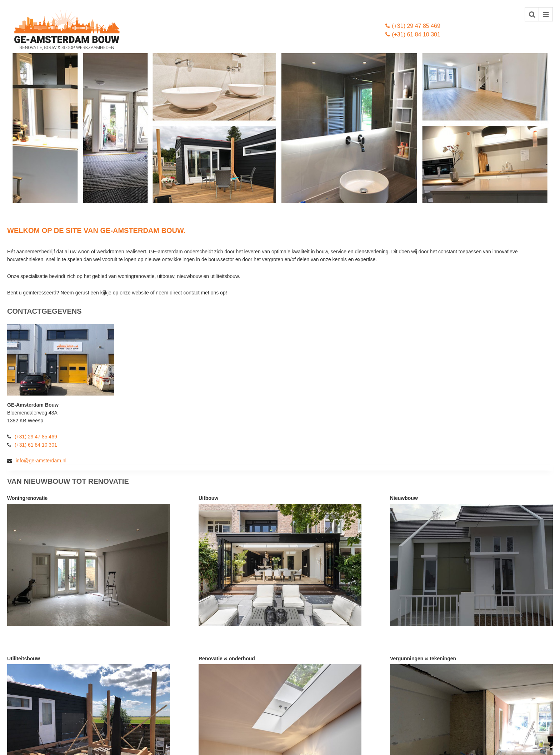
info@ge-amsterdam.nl (37, 461)
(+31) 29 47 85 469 (413, 26)
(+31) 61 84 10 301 (413, 34)
